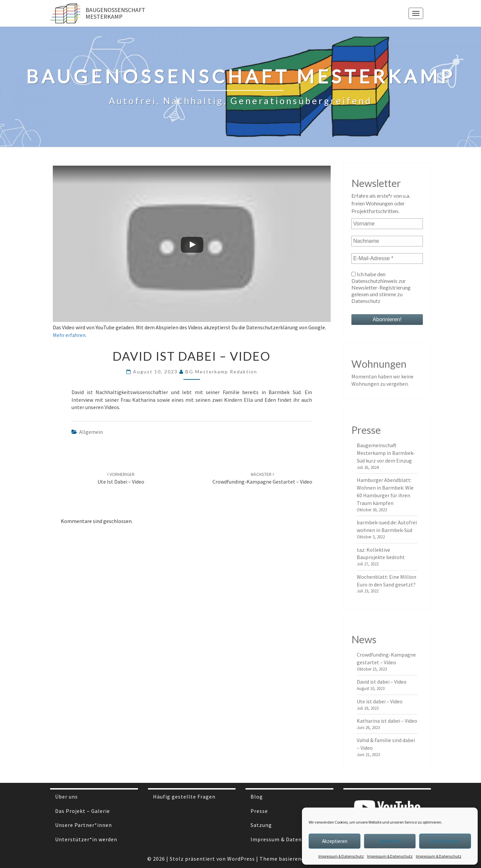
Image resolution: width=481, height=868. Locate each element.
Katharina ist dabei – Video (387, 721)
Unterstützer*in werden (86, 839)
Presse (259, 811)
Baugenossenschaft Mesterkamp (115, 13)
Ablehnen (390, 841)
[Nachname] (387, 241)
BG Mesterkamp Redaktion (221, 372)
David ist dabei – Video (382, 682)
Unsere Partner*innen (84, 825)
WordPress (241, 859)
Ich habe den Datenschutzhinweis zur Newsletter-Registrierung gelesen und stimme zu (381, 287)
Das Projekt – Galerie (83, 811)
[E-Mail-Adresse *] (387, 258)
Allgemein (91, 432)
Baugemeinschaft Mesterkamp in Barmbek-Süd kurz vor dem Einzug (386, 453)
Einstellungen (445, 841)
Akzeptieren (335, 841)
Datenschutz (366, 301)
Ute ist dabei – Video (380, 701)
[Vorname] (387, 224)
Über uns (66, 797)
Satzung (261, 825)
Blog (257, 797)
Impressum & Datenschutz (341, 856)
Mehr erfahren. (70, 335)
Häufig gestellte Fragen (184, 797)
